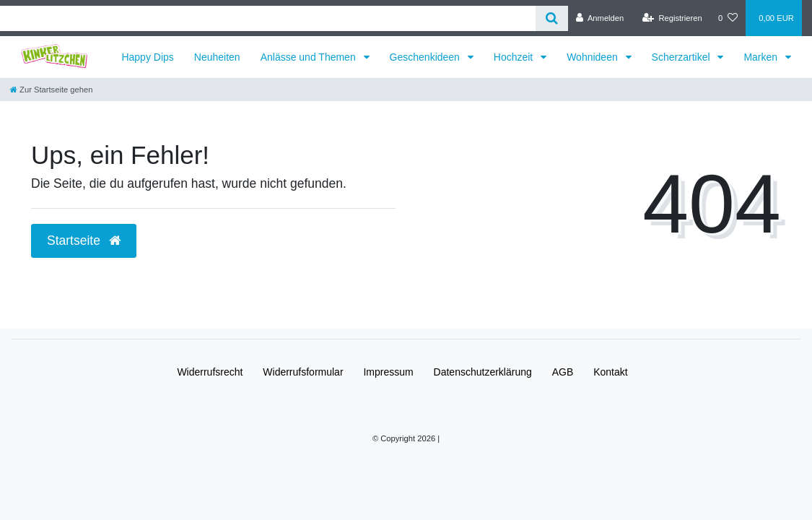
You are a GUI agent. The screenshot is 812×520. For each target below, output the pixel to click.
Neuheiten (217, 57)
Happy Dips (147, 57)
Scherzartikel (682, 57)
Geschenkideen (426, 57)
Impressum (388, 372)
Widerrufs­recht (210, 372)
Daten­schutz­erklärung (483, 372)
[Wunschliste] (728, 18)
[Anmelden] (600, 18)
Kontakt (610, 372)
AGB (563, 372)
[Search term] (268, 18)
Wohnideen (593, 57)
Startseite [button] (84, 240)
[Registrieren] (672, 18)
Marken (762, 57)
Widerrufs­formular (303, 372)
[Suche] (552, 18)
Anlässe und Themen (310, 57)
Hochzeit (515, 57)
